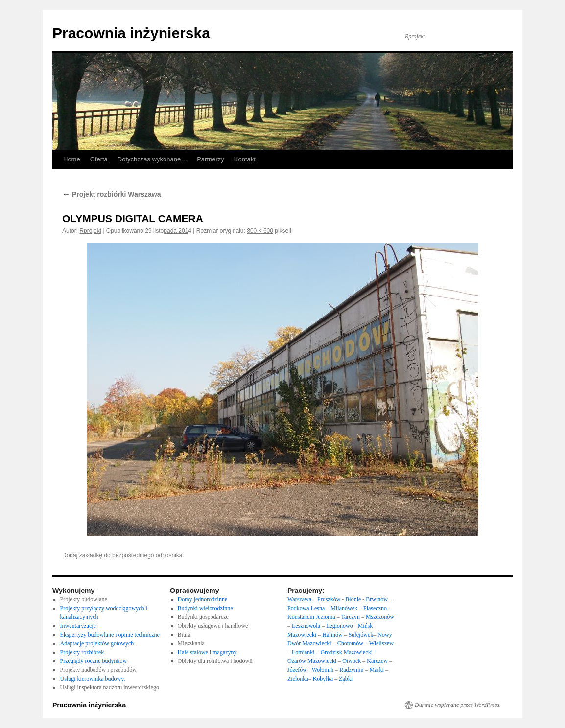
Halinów (333, 635)
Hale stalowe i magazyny (207, 652)
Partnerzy (211, 159)
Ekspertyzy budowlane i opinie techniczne (110, 635)
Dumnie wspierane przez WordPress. (458, 705)
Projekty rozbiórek (82, 652)
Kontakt (245, 159)
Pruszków (329, 599)
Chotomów (350, 643)
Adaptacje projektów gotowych (97, 643)
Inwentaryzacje (78, 626)
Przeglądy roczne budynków (94, 661)
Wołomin (323, 670)
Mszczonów (380, 617)
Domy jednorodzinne (203, 599)
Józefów (298, 670)
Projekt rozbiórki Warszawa (111, 194)
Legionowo (340, 626)
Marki (377, 670)
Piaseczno (376, 608)
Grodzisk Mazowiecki (347, 652)
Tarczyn (350, 617)
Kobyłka (323, 679)
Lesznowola (307, 626)
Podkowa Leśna (306, 608)
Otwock (352, 661)
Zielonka (298, 679)
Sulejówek (361, 635)
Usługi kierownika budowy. (93, 679)
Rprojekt (90, 231)
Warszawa (299, 599)
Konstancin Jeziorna (311, 617)
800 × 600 (260, 231)
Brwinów (377, 599)
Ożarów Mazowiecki (312, 661)
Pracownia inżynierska (131, 33)
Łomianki (303, 652)
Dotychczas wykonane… (152, 159)
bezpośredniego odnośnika (147, 555)
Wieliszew (381, 643)
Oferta (99, 159)
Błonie (353, 599)
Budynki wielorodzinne (205, 608)
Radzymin (351, 670)
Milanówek (345, 608)
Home (72, 159)
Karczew (377, 661)
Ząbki (346, 679)
